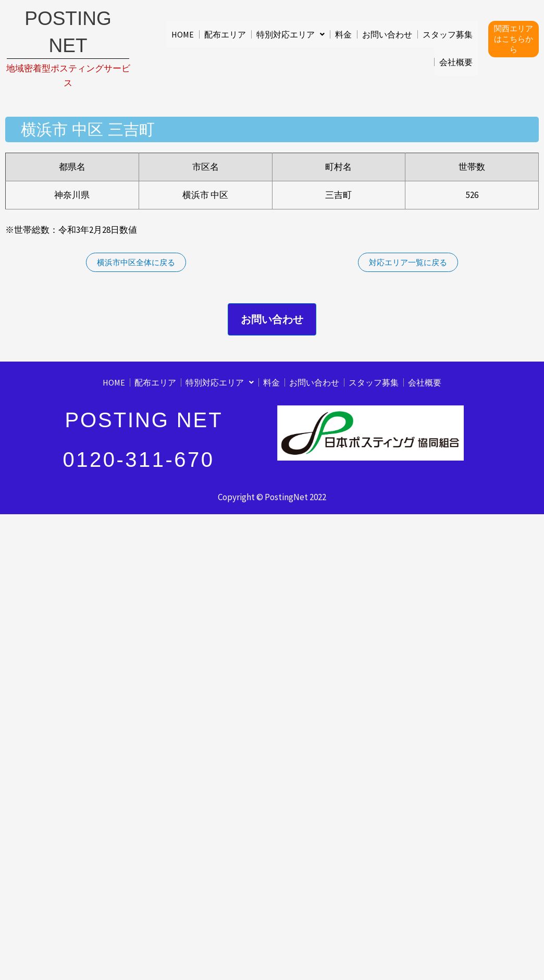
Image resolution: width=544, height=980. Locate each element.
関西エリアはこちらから (514, 38)
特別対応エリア (290, 34)
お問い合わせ (387, 34)
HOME (183, 34)
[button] (290, 34)
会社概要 (456, 62)
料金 (343, 34)
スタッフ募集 (448, 34)
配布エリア (225, 34)
